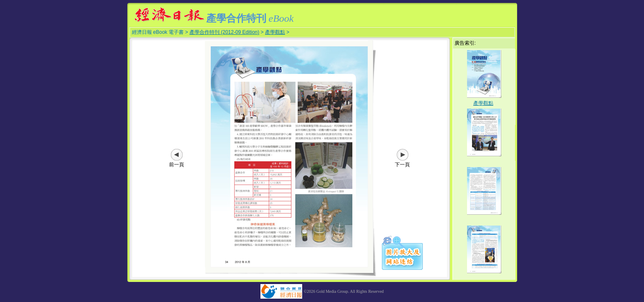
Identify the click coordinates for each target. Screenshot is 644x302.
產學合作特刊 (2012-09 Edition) (224, 32)
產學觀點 (275, 32)
